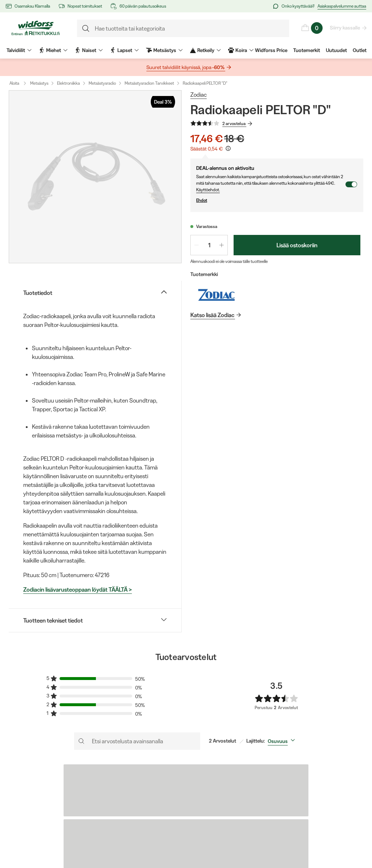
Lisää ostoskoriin (297, 245)
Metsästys (39, 83)
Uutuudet (336, 50)
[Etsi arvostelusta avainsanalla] (137, 741)
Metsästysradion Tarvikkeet (149, 83)
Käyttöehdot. (208, 190)
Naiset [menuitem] (89, 50)
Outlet (360, 50)
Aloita (19, 83)
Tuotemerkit (307, 50)
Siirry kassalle (345, 28)
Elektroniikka (68, 83)
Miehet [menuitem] (53, 50)
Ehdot (271, 200)
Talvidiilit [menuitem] (19, 50)
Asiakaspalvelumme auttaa (342, 6)
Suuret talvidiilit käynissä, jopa (186, 67)
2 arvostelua (234, 124)
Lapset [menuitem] (124, 50)
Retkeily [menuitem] (205, 50)
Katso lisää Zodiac (213, 315)
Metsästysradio (102, 83)
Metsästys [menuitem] (164, 50)
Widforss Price (271, 50)
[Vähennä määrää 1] (197, 245)
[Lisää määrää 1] (222, 245)
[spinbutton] (209, 245)
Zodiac (199, 95)
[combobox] (283, 741)
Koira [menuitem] (241, 50)
